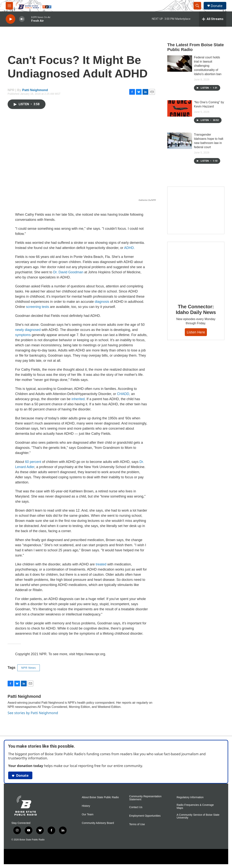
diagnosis (102, 302)
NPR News (29, 668)
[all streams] (213, 19)
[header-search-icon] (197, 6)
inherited (78, 399)
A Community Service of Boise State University (198, 816)
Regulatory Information (190, 797)
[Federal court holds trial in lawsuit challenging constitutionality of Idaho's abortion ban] (180, 64)
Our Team (88, 814)
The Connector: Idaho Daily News (196, 309)
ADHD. (129, 248)
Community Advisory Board (98, 823)
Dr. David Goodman (68, 272)
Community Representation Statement (145, 798)
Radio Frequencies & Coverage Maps (195, 806)
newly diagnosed (28, 330)
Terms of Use (137, 824)
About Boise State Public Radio (100, 797)
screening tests (38, 307)
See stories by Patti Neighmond (33, 713)
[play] (10, 19)
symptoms (23, 335)
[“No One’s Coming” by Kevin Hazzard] (180, 108)
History (86, 806)
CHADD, (124, 394)
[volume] (22, 19)
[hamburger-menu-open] (9, 6)
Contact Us (136, 807)
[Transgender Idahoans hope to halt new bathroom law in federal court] (180, 141)
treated (101, 564)
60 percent (33, 462)
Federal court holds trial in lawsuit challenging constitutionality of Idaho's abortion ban (208, 66)
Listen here (196, 332)
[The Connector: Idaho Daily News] (196, 270)
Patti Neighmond (35, 90)
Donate (217, 6)
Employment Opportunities (145, 816)
